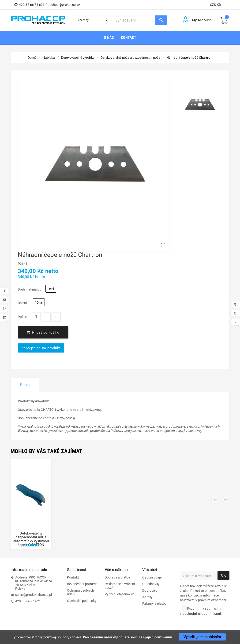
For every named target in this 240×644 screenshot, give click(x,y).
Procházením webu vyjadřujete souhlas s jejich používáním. (128, 637)
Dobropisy (150, 590)
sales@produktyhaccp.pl (34, 595)
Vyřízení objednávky (119, 594)
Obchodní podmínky (82, 601)
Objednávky (151, 584)
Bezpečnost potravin (82, 584)
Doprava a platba (118, 577)
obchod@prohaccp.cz (64, 5)
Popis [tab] (25, 385)
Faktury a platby (154, 604)
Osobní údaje (152, 577)
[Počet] (36, 317)
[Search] (134, 20)
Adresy (147, 597)
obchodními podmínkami (202, 613)
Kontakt (73, 577)
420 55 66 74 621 (28, 601)
